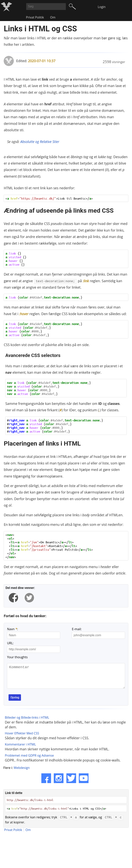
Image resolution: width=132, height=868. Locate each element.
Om (53, 17)
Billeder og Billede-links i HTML (27, 722)
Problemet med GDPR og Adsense (29, 760)
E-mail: (77, 629)
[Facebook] (46, 783)
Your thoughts (17, 657)
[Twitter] (71, 783)
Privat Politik (35, 17)
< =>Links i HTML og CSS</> (56, 813)
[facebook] (13, 598)
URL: (10, 643)
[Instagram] (59, 783)
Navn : (12, 629)
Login (102, 7)
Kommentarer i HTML (20, 749)
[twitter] (29, 598)
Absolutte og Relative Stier (40, 142)
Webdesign (22, 773)
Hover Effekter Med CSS (22, 738)
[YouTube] (84, 783)
